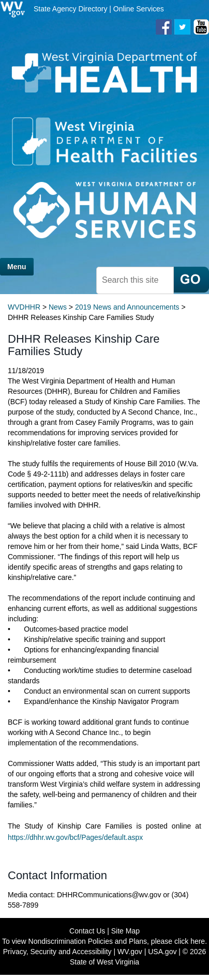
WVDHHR (24, 307)
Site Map (125, 931)
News (58, 307)
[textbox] (135, 280)
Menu (17, 267)
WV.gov (130, 952)
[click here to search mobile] (191, 280)
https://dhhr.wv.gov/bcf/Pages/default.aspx (75, 837)
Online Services (139, 9)
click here (190, 941)
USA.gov (162, 952)
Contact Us (87, 931)
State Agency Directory (70, 9)
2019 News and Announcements (127, 307)
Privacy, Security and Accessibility (57, 952)
